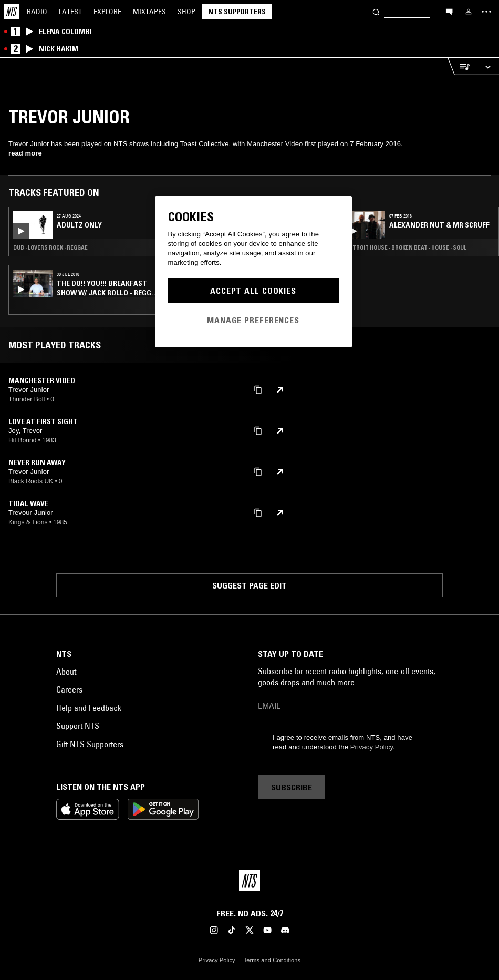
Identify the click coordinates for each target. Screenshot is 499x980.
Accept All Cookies (253, 291)
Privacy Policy (372, 747)
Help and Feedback (89, 708)
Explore (107, 12)
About (66, 672)
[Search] (376, 11)
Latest (70, 12)
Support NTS (78, 726)
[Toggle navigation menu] (486, 12)
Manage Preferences (253, 320)
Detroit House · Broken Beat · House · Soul (406, 247)
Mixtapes (149, 12)
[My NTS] (469, 12)
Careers (69, 689)
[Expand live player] (487, 66)
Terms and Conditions (272, 960)
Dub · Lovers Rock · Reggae (50, 247)
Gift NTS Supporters (90, 744)
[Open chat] (449, 11)
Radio (37, 12)
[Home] (12, 12)
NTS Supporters (237, 12)
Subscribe (292, 787)
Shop (186, 12)
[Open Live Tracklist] (462, 66)
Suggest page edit (250, 585)
